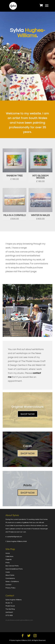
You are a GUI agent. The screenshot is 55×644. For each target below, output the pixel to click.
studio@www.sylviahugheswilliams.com (19, 620)
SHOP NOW (28, 414)
